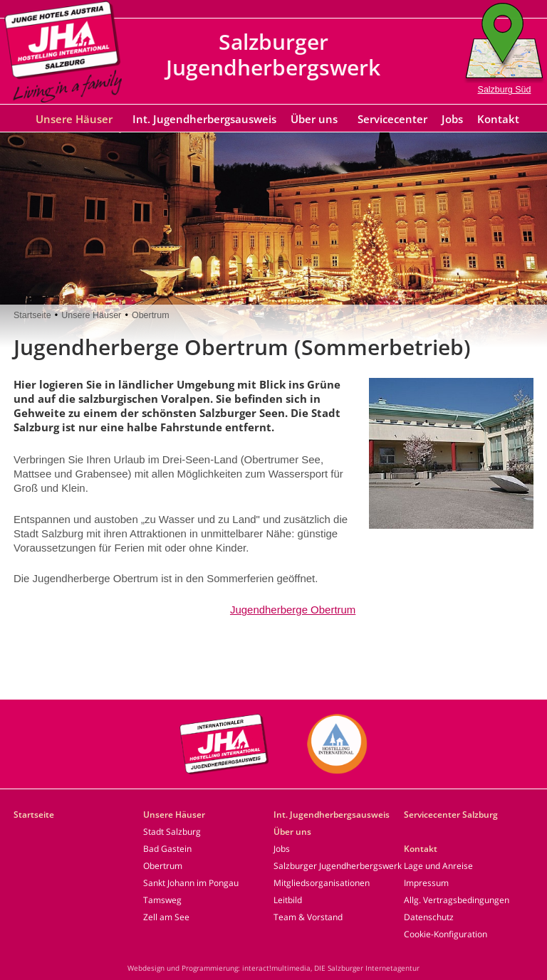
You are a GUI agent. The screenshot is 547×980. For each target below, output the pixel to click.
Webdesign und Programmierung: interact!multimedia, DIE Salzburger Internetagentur (273, 968)
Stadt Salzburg (172, 832)
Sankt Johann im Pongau (191, 883)
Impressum (426, 883)
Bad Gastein (167, 849)
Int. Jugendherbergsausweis (204, 119)
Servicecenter (392, 119)
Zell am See (166, 917)
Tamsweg (162, 900)
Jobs (452, 119)
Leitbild (288, 900)
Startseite (32, 315)
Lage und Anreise (438, 866)
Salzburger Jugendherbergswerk (338, 866)
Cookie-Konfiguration (446, 934)
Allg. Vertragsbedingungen (457, 900)
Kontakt (498, 119)
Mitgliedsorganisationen (322, 883)
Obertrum (151, 315)
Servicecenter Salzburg (451, 815)
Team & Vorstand (308, 917)
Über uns (314, 119)
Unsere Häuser (74, 119)
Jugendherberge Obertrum (293, 610)
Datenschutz (429, 917)
